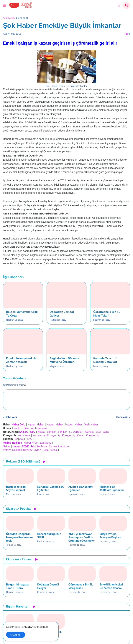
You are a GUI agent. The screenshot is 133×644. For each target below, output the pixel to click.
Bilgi (98, 432)
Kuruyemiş (24, 435)
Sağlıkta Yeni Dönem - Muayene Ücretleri (65, 360)
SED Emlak (28, 446)
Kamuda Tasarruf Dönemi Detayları (105, 360)
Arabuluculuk (39, 428)
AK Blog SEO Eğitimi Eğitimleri (81, 488)
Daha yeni (11, 417)
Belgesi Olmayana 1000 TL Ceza (22, 314)
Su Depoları (76, 432)
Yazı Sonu (46, 443)
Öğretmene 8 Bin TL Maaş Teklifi (107, 314)
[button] (4, 5)
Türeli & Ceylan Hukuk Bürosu (40, 450)
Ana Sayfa (9, 18)
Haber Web (31, 443)
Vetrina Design (12, 450)
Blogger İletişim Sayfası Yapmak (16, 488)
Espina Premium (59, 446)
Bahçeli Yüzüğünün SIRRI (49, 536)
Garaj (106, 432)
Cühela (89, 432)
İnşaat (41, 432)
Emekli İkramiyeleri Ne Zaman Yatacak (21, 360)
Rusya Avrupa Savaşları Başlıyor (110, 536)
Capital (19, 439)
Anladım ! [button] (16, 635)
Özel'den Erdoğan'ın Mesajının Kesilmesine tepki (20, 537)
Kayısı (81, 435)
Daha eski (122, 417)
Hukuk (16, 428)
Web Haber (91, 425)
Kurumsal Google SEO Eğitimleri (51, 488)
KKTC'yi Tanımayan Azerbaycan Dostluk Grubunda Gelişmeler (82, 537)
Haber (31, 425)
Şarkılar (51, 432)
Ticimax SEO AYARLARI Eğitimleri (112, 488)
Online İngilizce (12, 443)
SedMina (42, 446)
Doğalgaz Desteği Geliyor (62, 314)
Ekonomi (23, 18)
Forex (29, 439)
